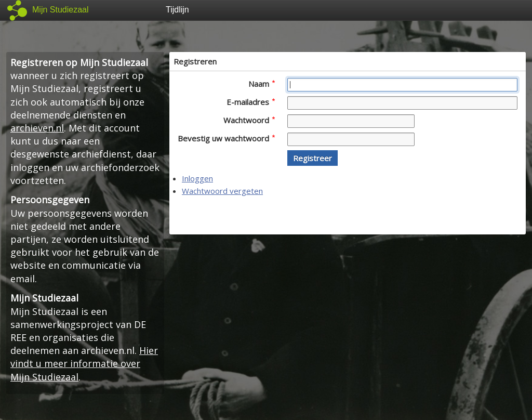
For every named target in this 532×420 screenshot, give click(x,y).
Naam (262, 84)
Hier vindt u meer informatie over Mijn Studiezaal (84, 363)
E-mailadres (251, 102)
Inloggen (197, 178)
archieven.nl (37, 128)
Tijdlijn (177, 10)
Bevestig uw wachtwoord (226, 138)
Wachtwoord (249, 120)
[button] (312, 158)
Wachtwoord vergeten (222, 191)
